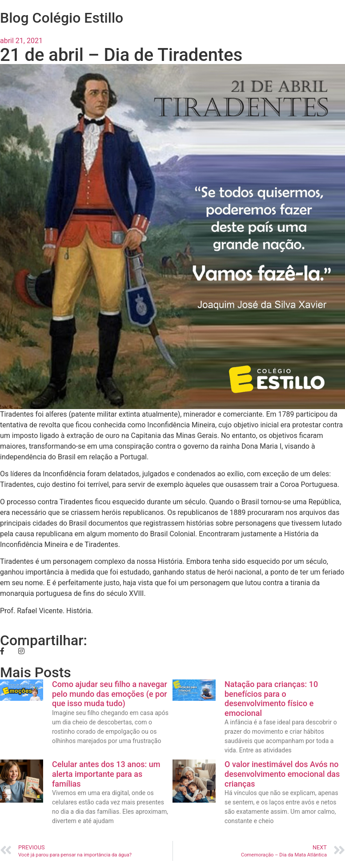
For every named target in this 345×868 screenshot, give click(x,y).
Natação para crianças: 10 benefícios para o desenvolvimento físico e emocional (271, 699)
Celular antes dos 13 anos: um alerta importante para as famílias (106, 774)
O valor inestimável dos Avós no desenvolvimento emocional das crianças (282, 774)
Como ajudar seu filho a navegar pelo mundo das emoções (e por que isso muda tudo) (110, 694)
